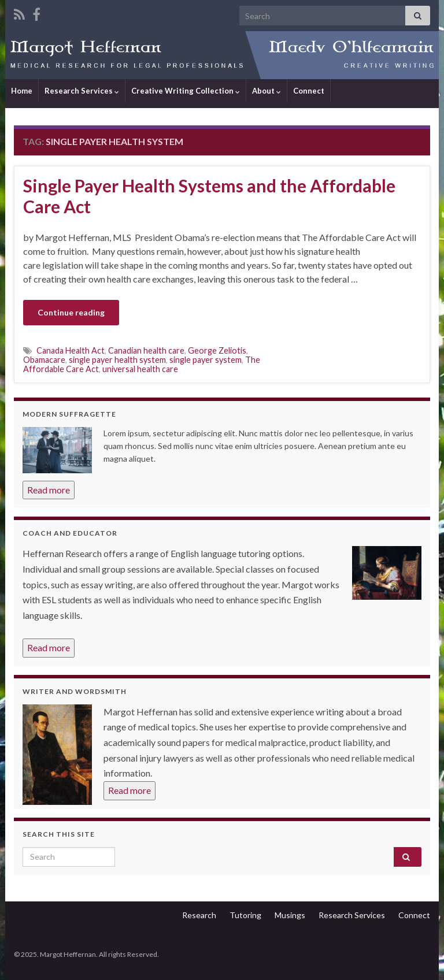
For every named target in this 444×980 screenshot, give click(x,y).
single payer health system (117, 360)
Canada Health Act (71, 350)
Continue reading (71, 312)
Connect (309, 91)
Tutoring (245, 915)
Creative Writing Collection (186, 91)
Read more (49, 490)
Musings (290, 915)
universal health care (140, 369)
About (267, 91)
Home (22, 91)
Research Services (82, 91)
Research (199, 915)
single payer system (206, 360)
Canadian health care (146, 350)
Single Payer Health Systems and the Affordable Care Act (209, 196)
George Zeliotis (217, 350)
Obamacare (44, 360)
